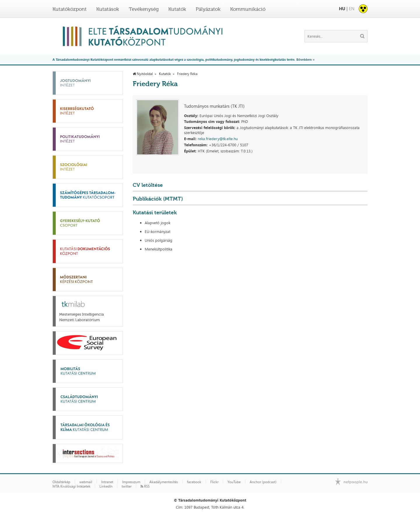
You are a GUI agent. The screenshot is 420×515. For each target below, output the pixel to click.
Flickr (214, 482)
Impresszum (131, 482)
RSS (145, 486)
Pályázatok (208, 9)
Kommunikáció (248, 9)
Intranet (107, 482)
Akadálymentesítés (164, 482)
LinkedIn (106, 486)
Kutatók (177, 9)
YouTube (234, 482)
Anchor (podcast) (263, 482)
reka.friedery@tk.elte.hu (218, 139)
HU (342, 9)
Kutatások (108, 9)
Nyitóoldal (143, 74)
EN (352, 9)
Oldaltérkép (61, 482)
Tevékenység (144, 9)
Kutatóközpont (70, 9)
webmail (86, 482)
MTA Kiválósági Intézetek (71, 486)
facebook (194, 482)
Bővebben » (305, 59)
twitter (127, 486)
